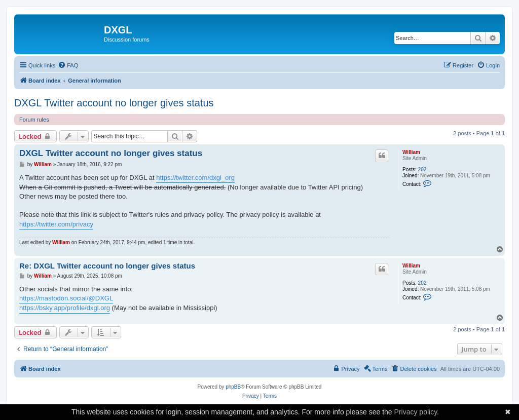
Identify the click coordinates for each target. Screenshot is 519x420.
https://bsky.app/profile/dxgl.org (65, 308)
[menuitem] (68, 65)
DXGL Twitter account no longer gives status (114, 103)
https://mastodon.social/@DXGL (66, 298)
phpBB (233, 387)
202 (422, 169)
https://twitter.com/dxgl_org (195, 178)
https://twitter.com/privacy (56, 224)
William (411, 152)
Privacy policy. (417, 412)
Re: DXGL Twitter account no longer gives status (107, 266)
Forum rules (34, 120)
